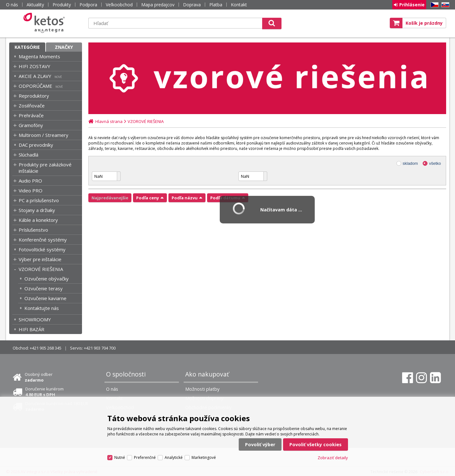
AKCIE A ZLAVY (35, 76)
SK (444, 5)
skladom (410, 163)
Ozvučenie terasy (44, 288)
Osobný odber (39, 377)
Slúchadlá (28, 155)
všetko (435, 163)
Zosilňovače (32, 106)
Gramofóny (31, 125)
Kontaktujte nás (42, 308)
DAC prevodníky (36, 145)
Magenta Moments (39, 56)
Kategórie (27, 47)
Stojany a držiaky (37, 210)
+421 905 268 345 (46, 348)
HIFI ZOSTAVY (35, 66)
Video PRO (31, 190)
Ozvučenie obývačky (47, 279)
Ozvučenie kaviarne (45, 298)
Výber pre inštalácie (40, 259)
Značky (64, 47)
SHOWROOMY (35, 319)
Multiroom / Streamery (44, 135)
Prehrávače (31, 115)
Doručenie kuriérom (44, 392)
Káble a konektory (38, 220)
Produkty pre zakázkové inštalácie (45, 168)
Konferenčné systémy (43, 240)
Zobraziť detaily (333, 458)
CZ (433, 5)
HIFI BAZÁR (32, 329)
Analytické (174, 457)
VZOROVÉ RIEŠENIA (41, 269)
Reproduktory (34, 96)
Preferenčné (145, 457)
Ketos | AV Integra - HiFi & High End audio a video (46, 23)
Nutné (120, 457)
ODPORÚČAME (35, 86)
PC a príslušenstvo (39, 200)
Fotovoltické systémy (42, 249)
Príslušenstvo (33, 230)
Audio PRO (30, 181)
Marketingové (204, 457)
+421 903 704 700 (100, 348)
